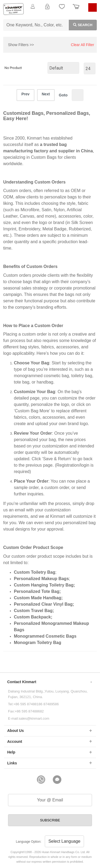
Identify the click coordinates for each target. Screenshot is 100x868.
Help (11, 752)
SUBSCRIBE (50, 820)
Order (76, 10)
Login (47, 10)
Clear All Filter (83, 45)
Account (15, 741)
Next (46, 94)
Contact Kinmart (22, 682)
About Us (15, 731)
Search (81, 25)
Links (12, 763)
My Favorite (62, 10)
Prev (25, 94)
